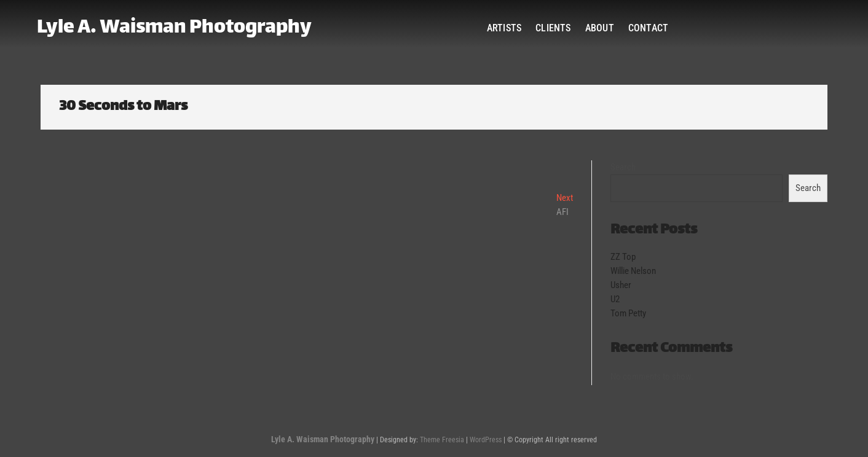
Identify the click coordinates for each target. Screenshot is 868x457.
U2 (615, 299)
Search (623, 167)
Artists (504, 28)
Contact (648, 28)
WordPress (486, 440)
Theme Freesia (442, 440)
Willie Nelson (633, 271)
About (600, 28)
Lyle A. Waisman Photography (174, 28)
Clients (553, 28)
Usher (621, 285)
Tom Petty (628, 313)
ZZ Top (623, 257)
